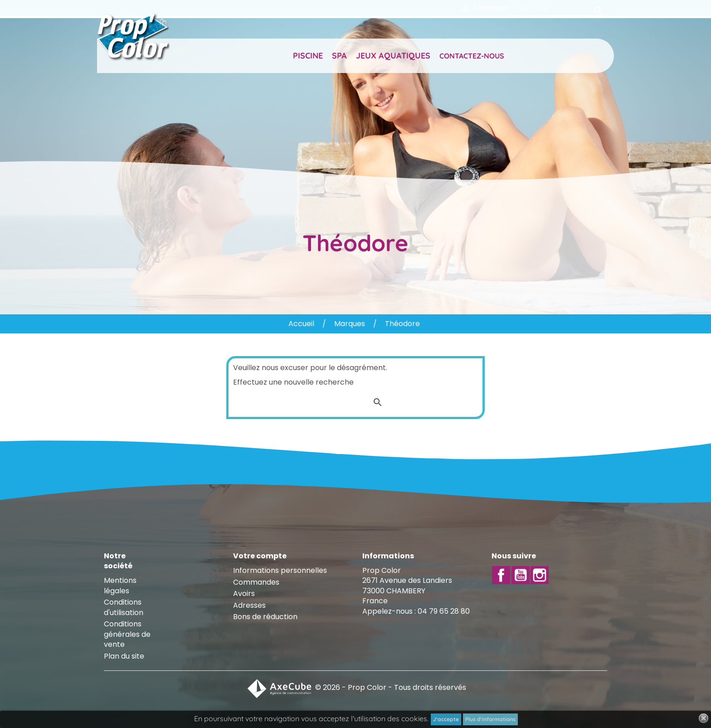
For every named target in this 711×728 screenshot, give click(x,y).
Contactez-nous (472, 56)
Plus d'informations (490, 719)
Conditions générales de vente (127, 634)
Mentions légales (120, 585)
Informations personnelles (280, 570)
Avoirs (244, 594)
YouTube (521, 575)
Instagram (540, 575)
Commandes (256, 582)
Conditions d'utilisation (124, 607)
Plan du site (124, 656)
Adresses (249, 605)
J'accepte (446, 719)
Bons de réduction (265, 617)
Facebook (501, 575)
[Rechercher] (558, 8)
